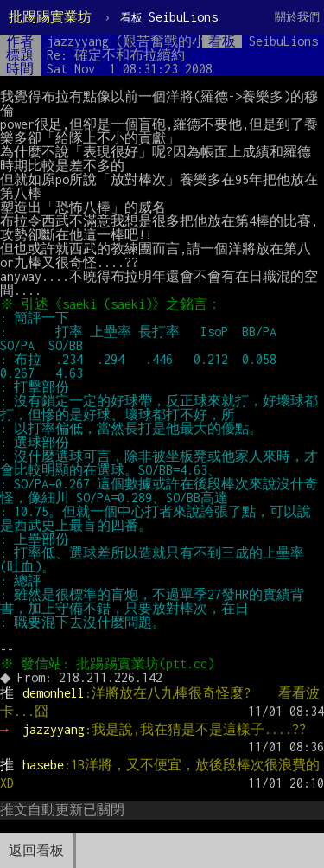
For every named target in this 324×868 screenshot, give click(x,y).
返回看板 (36, 850)
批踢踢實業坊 (50, 17)
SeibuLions (169, 17)
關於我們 (297, 17)
